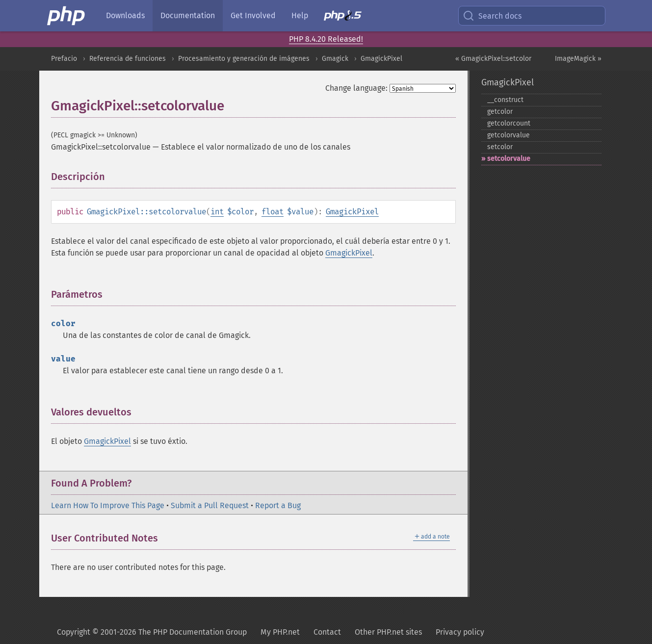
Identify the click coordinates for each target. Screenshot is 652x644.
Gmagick (335, 59)
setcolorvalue (509, 159)
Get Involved (253, 15)
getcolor (500, 112)
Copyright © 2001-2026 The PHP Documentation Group (152, 632)
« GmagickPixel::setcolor (493, 59)
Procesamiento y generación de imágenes (244, 59)
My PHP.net (280, 632)
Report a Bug (278, 505)
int (217, 212)
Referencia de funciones (128, 59)
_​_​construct (505, 100)
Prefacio (64, 59)
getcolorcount (509, 123)
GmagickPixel (381, 59)
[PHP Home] (67, 16)
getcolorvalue (509, 135)
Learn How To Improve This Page (108, 505)
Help (300, 15)
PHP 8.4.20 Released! (326, 39)
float (273, 212)
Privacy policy (460, 632)
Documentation (188, 15)
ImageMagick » (578, 59)
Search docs (492, 16)
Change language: (356, 88)
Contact (327, 632)
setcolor (500, 147)
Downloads (125, 15)
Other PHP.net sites (388, 632)
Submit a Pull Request (210, 505)
